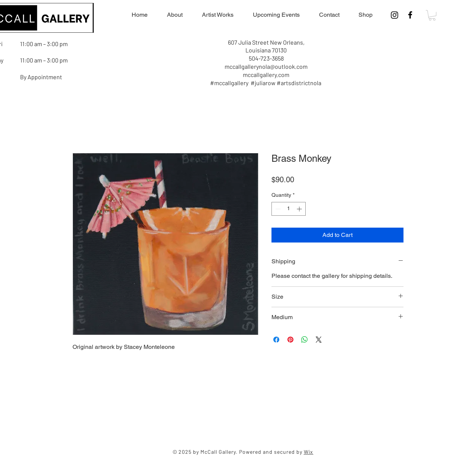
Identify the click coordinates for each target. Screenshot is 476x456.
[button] (432, 15)
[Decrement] (277, 209)
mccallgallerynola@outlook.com (266, 66)
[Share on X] (319, 340)
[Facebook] (410, 15)
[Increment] (300, 209)
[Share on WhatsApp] (305, 340)
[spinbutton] (289, 209)
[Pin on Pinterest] (290, 340)
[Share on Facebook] (276, 340)
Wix (309, 452)
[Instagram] (395, 15)
